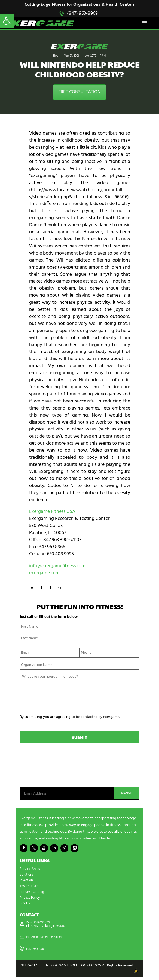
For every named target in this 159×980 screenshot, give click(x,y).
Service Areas (30, 871)
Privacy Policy (31, 900)
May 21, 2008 (72, 57)
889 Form (27, 906)
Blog (55, 57)
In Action (27, 883)
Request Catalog (33, 894)
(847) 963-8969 (82, 13)
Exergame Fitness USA (52, 512)
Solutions (27, 877)
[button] (7, 21)
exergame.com (44, 574)
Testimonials (30, 888)
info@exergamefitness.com (57, 567)
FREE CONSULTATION (79, 93)
